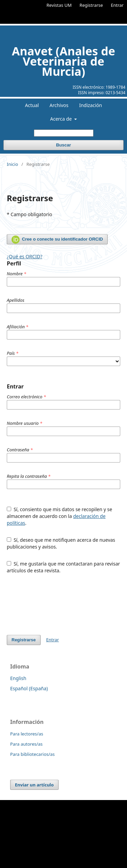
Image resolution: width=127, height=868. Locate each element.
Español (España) (29, 688)
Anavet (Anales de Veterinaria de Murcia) (63, 61)
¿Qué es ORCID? (25, 256)
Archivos (59, 105)
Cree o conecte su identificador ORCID (57, 240)
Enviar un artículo (34, 785)
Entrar (117, 5)
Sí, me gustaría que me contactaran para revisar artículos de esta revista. (63, 567)
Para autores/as (26, 744)
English (18, 678)
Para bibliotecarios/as (33, 754)
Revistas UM (59, 5)
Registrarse (91, 5)
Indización (91, 105)
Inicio (12, 164)
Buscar (63, 145)
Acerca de (61, 119)
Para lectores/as (27, 734)
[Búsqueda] (64, 133)
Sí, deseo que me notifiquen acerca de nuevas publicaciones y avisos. (61, 543)
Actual (32, 105)
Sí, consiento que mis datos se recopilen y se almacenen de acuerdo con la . (59, 516)
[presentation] (58, 604)
